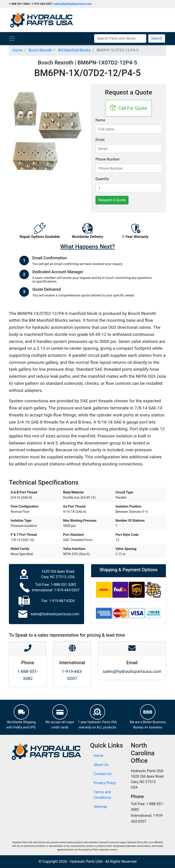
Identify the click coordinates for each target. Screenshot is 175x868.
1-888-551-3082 (64, 585)
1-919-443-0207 (67, 590)
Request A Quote (112, 200)
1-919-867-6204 (62, 601)
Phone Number (108, 159)
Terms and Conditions (102, 795)
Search (157, 38)
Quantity (102, 179)
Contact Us (103, 774)
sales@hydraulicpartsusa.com (73, 4)
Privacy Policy (105, 783)
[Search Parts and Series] (120, 38)
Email (100, 140)
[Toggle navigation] (12, 38)
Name (100, 120)
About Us (101, 765)
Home (99, 756)
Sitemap (100, 807)
